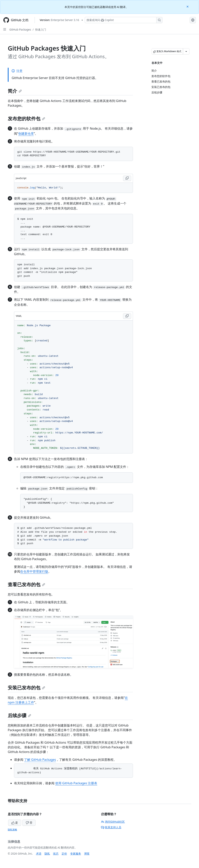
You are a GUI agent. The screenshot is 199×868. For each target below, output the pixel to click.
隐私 (47, 854)
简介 (15, 91)
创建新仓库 (26, 134)
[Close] (188, 6)
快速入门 (41, 29)
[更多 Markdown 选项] (186, 51)
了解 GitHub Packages (40, 760)
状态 (56, 854)
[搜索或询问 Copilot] (124, 20)
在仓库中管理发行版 (34, 571)
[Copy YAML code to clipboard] (127, 316)
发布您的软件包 (26, 118)
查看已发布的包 (26, 584)
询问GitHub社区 (113, 822)
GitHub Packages (20, 29)
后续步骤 (19, 715)
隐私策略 (12, 830)
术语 (39, 854)
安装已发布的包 (26, 687)
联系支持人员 (111, 827)
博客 (87, 854)
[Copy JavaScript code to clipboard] (127, 178)
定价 (64, 854)
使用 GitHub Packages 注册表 (76, 783)
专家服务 (76, 854)
